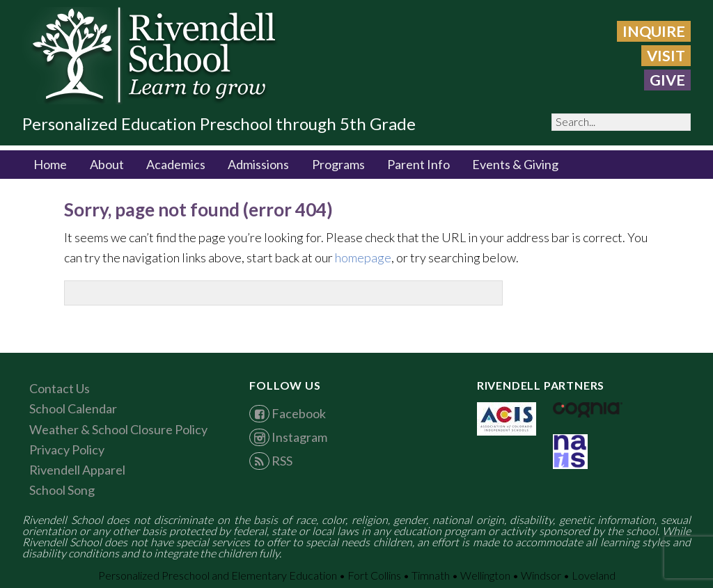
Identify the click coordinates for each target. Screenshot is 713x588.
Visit (666, 56)
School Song (62, 490)
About (107, 164)
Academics (176, 164)
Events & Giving (515, 164)
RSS (271, 461)
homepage (363, 257)
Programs (338, 164)
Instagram (288, 437)
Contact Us (60, 388)
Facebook (287, 413)
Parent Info (418, 164)
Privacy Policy (67, 450)
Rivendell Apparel (77, 470)
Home (50, 164)
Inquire (654, 31)
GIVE (667, 80)
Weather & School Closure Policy (118, 429)
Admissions (258, 164)
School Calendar (73, 408)
